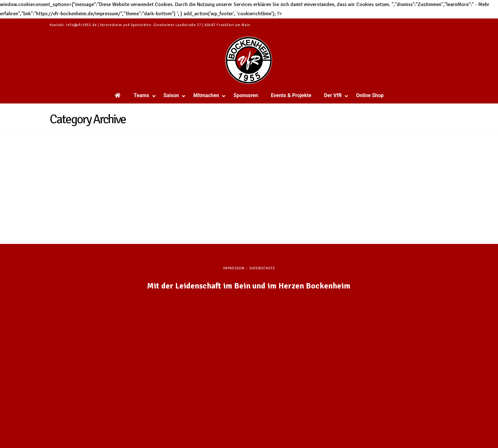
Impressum (234, 268)
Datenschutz (262, 268)
